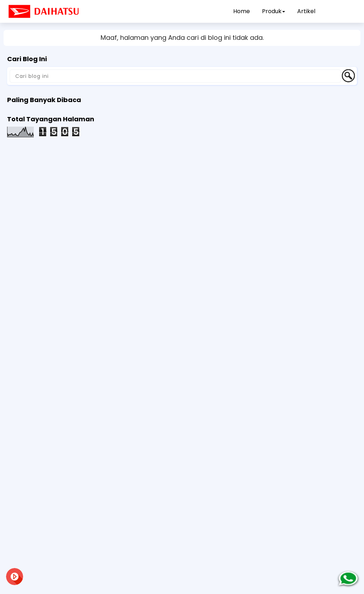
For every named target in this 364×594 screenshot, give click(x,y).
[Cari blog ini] (175, 76)
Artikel (306, 11)
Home (242, 11)
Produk (274, 11)
